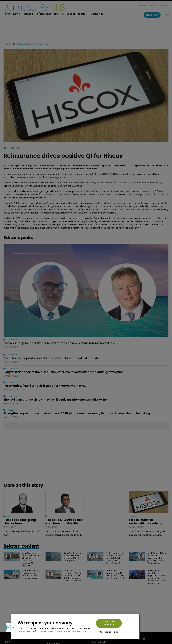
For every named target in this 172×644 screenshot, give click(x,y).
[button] (10, 627)
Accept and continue (109, 623)
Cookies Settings (109, 632)
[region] (75, 627)
